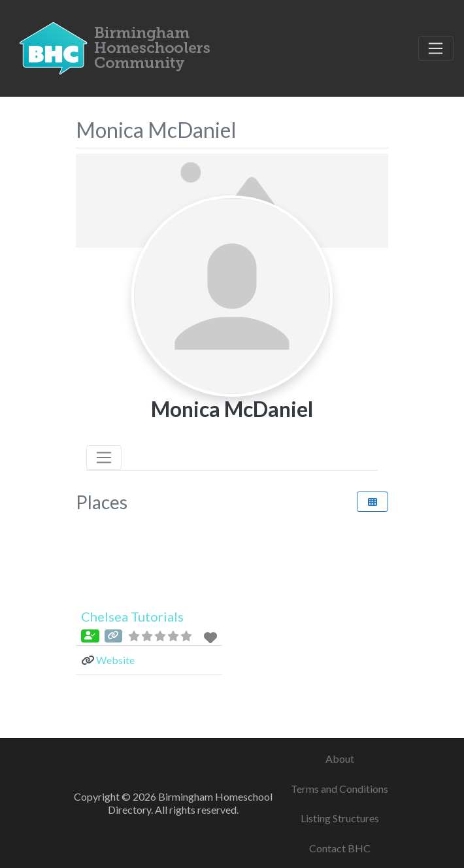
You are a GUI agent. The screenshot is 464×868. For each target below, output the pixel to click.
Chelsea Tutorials (132, 616)
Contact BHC (340, 848)
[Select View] (373, 502)
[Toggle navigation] (436, 48)
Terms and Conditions (340, 789)
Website (115, 660)
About (340, 759)
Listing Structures (340, 818)
